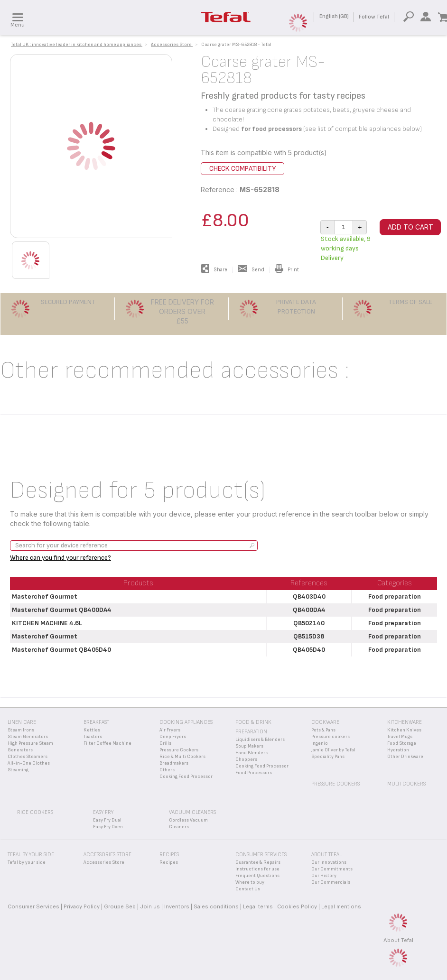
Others (167, 770)
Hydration (398, 750)
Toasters (93, 737)
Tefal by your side (27, 862)
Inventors (177, 906)
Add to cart (410, 227)
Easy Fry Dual (107, 820)
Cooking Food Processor (186, 777)
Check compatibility (242, 169)
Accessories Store (104, 862)
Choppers (246, 759)
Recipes (169, 862)
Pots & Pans (323, 730)
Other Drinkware (405, 757)
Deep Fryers (173, 737)
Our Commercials (331, 882)
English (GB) (334, 16)
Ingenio (320, 743)
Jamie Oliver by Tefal (333, 750)
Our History (324, 876)
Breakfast (96, 722)
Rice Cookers (35, 812)
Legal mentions (341, 906)
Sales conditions (216, 906)
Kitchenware (405, 722)
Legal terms (258, 906)
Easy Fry (103, 812)
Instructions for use (257, 869)
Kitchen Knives (404, 730)
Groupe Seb (120, 906)
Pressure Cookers (179, 750)
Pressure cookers (331, 737)
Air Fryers (170, 730)
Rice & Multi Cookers (182, 757)
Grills (165, 743)
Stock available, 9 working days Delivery (346, 248)
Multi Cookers (406, 784)
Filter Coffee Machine (107, 743)
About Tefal (398, 940)
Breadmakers (174, 763)
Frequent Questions (257, 876)
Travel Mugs (400, 737)
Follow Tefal (374, 17)
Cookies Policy (297, 906)
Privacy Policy (82, 906)
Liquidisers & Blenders (260, 740)
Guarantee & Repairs (258, 862)
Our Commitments (332, 869)
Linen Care (22, 722)
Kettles (92, 730)
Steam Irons (21, 730)
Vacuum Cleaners (192, 812)
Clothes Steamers (28, 757)
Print (287, 270)
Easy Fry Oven (108, 827)
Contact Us (248, 889)
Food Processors (254, 773)
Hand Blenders (251, 753)
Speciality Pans (328, 757)
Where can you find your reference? (61, 558)
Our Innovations (329, 862)
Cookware (325, 722)
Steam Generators (28, 737)
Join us (150, 906)
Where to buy (250, 882)
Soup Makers (249, 746)
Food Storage (402, 743)
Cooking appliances (186, 722)
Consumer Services (33, 906)
